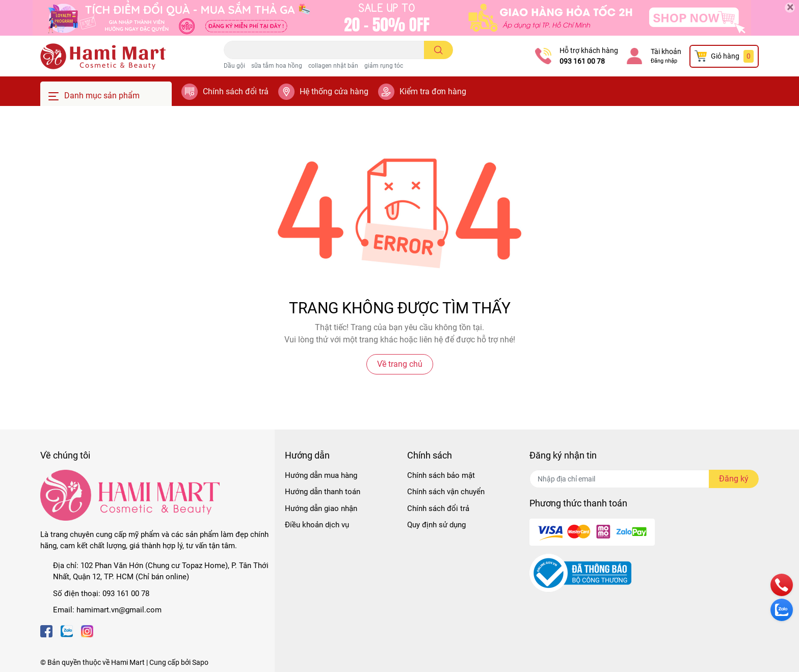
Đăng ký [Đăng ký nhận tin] (734, 479)
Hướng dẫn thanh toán (323, 492)
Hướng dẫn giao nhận (321, 508)
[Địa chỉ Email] (644, 479)
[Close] (790, 8)
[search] (438, 50)
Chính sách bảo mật (441, 475)
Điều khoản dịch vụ (317, 525)
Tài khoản (666, 51)
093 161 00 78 (582, 61)
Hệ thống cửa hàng (334, 91)
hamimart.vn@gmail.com (119, 610)
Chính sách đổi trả (236, 91)
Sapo (200, 662)
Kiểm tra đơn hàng (433, 91)
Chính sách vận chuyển (446, 492)
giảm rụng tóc (384, 66)
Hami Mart (128, 662)
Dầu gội (234, 66)
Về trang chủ (400, 364)
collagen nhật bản (333, 66)
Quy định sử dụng (436, 525)
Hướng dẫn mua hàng (321, 475)
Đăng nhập (664, 61)
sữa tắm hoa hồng (277, 66)
